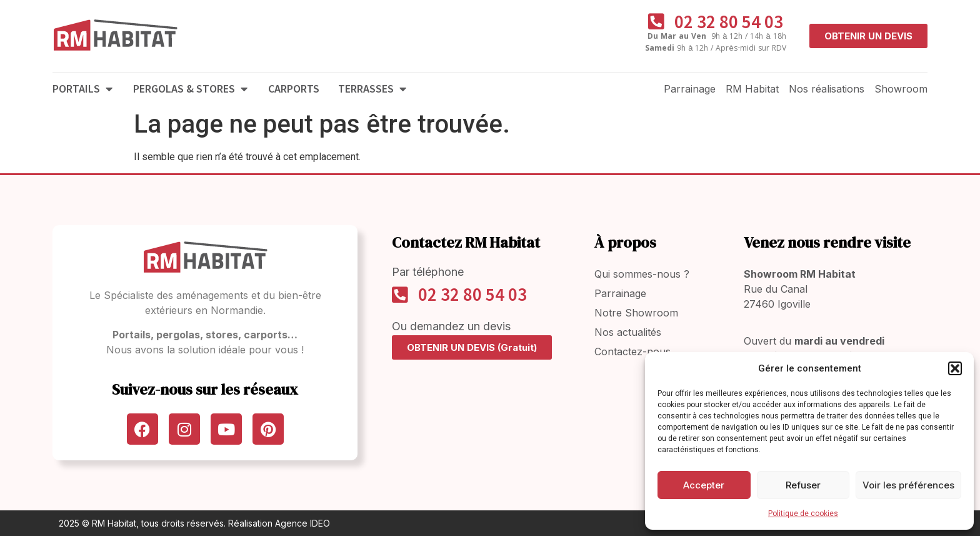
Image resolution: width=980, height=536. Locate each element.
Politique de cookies (803, 513)
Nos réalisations (827, 89)
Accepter (704, 485)
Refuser (803, 485)
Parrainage (690, 89)
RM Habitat (752, 89)
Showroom (901, 89)
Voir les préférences (908, 485)
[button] (955, 368)
